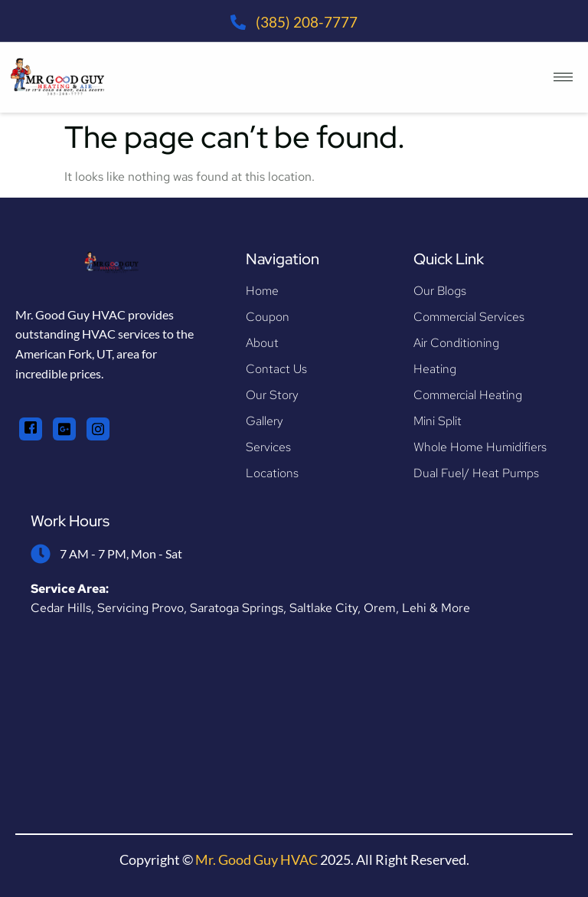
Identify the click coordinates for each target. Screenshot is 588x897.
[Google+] (64, 429)
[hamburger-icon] (563, 77)
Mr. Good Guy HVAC (256, 860)
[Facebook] (31, 429)
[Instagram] (98, 429)
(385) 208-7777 (307, 22)
